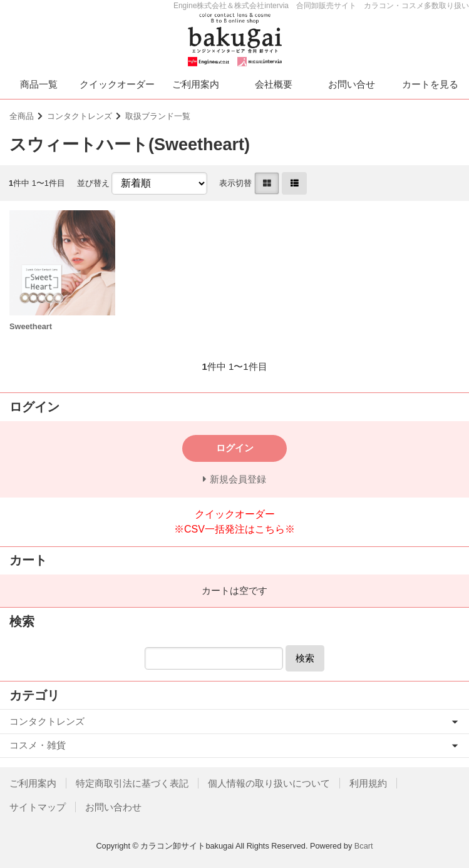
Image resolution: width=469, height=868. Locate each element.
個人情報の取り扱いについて (269, 783)
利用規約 (368, 783)
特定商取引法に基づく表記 (132, 783)
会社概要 (274, 84)
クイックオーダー (117, 84)
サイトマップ (38, 807)
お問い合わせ (113, 807)
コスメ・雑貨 (38, 745)
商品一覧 (39, 84)
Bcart (364, 846)
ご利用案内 (196, 84)
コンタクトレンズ (80, 116)
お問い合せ (352, 84)
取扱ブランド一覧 (158, 116)
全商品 (22, 116)
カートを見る (430, 84)
